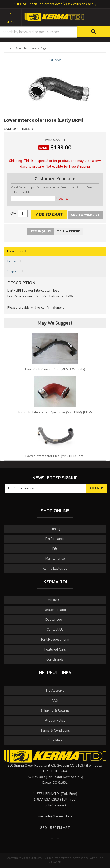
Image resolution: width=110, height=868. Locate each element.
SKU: (8, 129)
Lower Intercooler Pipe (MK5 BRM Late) (55, 456)
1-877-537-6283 (46, 799)
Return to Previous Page (31, 48)
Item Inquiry (40, 231)
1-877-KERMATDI (46, 794)
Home (8, 48)
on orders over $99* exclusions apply (55, 4)
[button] (55, 32)
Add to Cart (49, 214)
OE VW (55, 60)
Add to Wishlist (85, 215)
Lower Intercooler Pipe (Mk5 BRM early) (55, 369)
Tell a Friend (69, 231)
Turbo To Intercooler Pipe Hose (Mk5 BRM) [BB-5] (55, 412)
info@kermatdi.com (60, 816)
